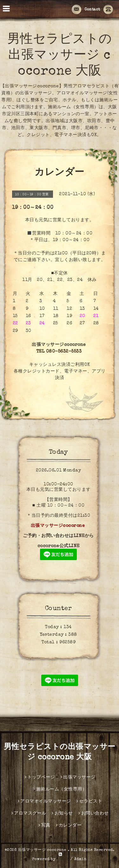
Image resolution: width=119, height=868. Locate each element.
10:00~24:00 (58, 484)
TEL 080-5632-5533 (59, 352)
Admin (81, 859)
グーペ (63, 859)
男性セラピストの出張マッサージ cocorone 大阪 (60, 56)
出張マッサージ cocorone (43, 850)
